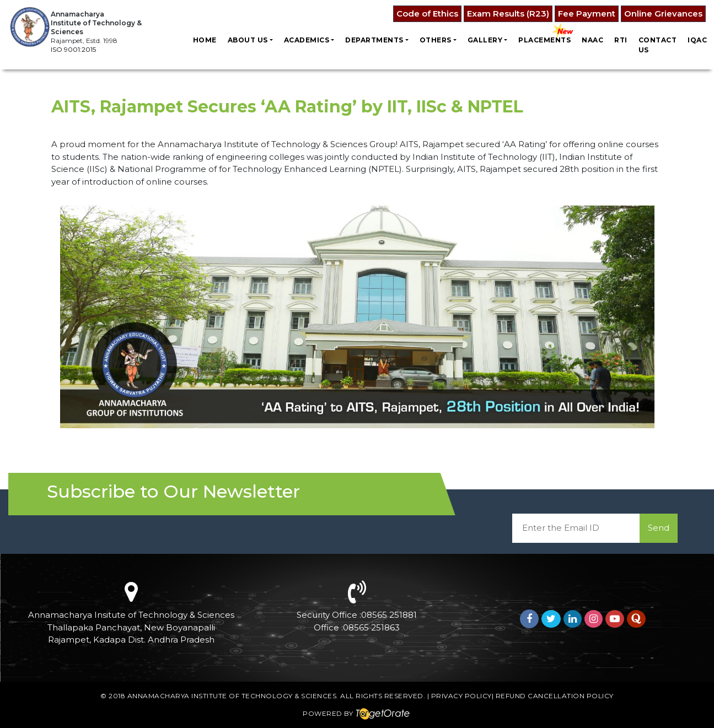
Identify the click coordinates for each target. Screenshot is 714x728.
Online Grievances (663, 14)
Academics (307, 40)
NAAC (592, 40)
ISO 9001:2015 (73, 49)
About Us (248, 40)
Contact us (658, 45)
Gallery (485, 40)
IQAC (697, 40)
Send (659, 528)
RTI (621, 40)
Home (205, 40)
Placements (544, 40)
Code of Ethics (427, 14)
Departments (374, 40)
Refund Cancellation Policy (555, 696)
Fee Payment (587, 14)
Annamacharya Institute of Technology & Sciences (232, 696)
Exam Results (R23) (508, 14)
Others (436, 40)
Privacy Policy (461, 696)
